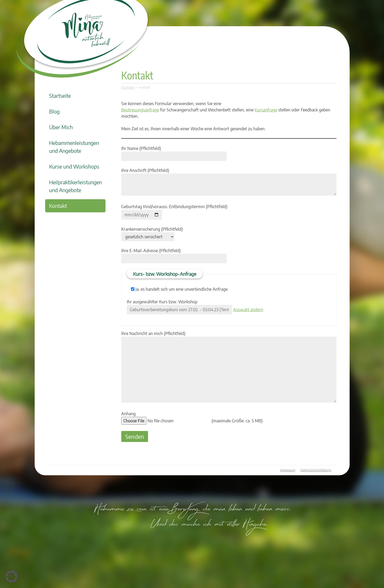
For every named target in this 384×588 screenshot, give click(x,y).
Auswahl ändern (248, 310)
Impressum (288, 470)
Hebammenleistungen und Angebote (74, 147)
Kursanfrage (266, 110)
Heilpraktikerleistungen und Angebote (75, 186)
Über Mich (61, 127)
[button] (12, 576)
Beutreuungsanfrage (140, 110)
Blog (54, 111)
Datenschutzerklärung (316, 470)
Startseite (60, 96)
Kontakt (58, 206)
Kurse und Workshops (74, 166)
